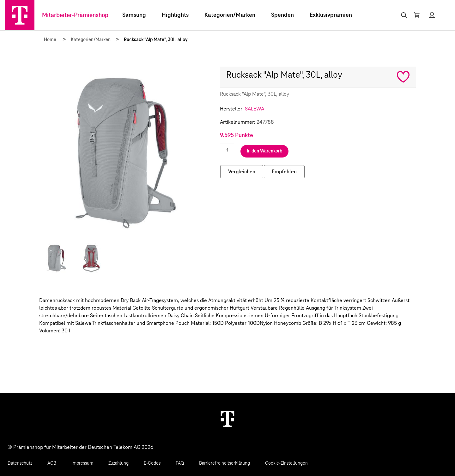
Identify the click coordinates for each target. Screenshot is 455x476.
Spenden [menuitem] (282, 15)
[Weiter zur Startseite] (227, 419)
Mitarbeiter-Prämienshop (75, 15)
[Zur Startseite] (20, 15)
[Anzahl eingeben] (227, 150)
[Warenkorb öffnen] (417, 15)
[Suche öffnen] (403, 15)
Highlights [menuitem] (175, 15)
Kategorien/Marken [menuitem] (230, 15)
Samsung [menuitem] (134, 15)
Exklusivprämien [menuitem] (331, 15)
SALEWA (255, 109)
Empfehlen (284, 172)
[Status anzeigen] (432, 15)
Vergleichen (242, 172)
